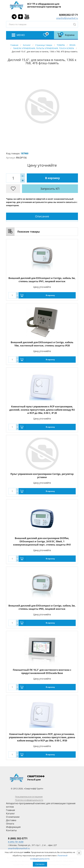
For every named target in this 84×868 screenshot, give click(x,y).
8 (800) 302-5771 (18, 838)
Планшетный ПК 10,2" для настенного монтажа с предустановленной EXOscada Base (42, 671)
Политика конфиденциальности (29, 800)
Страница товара (44, 45)
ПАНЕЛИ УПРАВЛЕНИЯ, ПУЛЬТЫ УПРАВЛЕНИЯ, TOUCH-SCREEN (44, 48)
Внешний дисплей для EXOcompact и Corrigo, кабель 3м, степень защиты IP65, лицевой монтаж (42, 607)
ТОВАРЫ (61, 45)
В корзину (52, 178)
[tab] (42, 216)
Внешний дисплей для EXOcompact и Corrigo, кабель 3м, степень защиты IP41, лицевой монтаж (42, 280)
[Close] (79, 853)
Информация (13, 827)
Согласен (40, 864)
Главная (14, 45)
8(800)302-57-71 (68, 15)
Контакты (11, 830)
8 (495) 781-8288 (16, 842)
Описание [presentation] (42, 216)
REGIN (72, 45)
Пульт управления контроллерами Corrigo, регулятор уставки (42, 476)
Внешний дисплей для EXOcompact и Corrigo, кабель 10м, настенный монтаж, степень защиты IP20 (42, 344)
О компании (13, 817)
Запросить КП (50, 189)
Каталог (27, 45)
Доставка (11, 820)
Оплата (10, 824)
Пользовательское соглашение (29, 797)
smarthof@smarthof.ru (67, 18)
